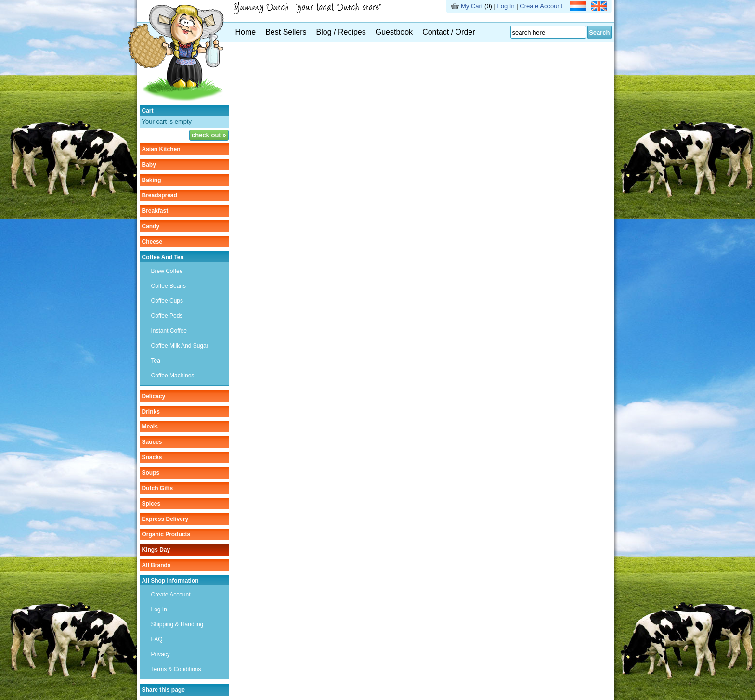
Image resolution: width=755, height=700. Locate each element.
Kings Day (156, 550)
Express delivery (165, 519)
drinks (151, 412)
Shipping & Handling (177, 624)
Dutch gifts (158, 488)
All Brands (156, 565)
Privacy (161, 654)
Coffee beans (169, 286)
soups (151, 473)
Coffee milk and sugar (180, 346)
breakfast (155, 211)
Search (599, 32)
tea (156, 361)
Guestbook (394, 32)
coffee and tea (163, 257)
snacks (152, 457)
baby (149, 165)
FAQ (157, 639)
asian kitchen (161, 149)
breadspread (160, 195)
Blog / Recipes (341, 32)
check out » (209, 135)
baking (152, 180)
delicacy (154, 396)
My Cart (472, 6)
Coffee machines (173, 376)
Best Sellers (286, 32)
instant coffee (169, 331)
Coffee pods (167, 316)
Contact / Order (449, 32)
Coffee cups (167, 301)
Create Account (541, 6)
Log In (506, 6)
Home (246, 32)
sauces (152, 442)
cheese (152, 242)
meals (150, 427)
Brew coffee (167, 271)
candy (151, 226)
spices (151, 504)
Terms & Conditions (176, 669)
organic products (166, 534)
